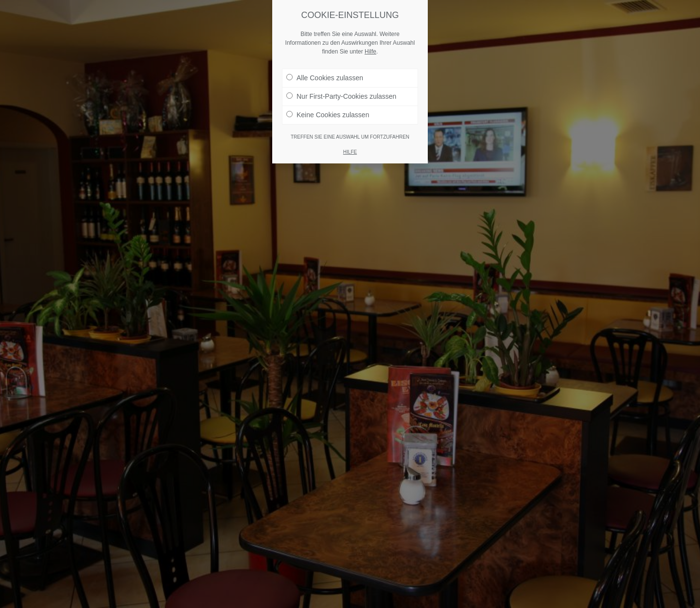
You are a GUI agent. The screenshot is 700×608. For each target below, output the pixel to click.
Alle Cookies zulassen (325, 78)
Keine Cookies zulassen (328, 115)
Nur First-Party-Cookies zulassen (341, 96)
